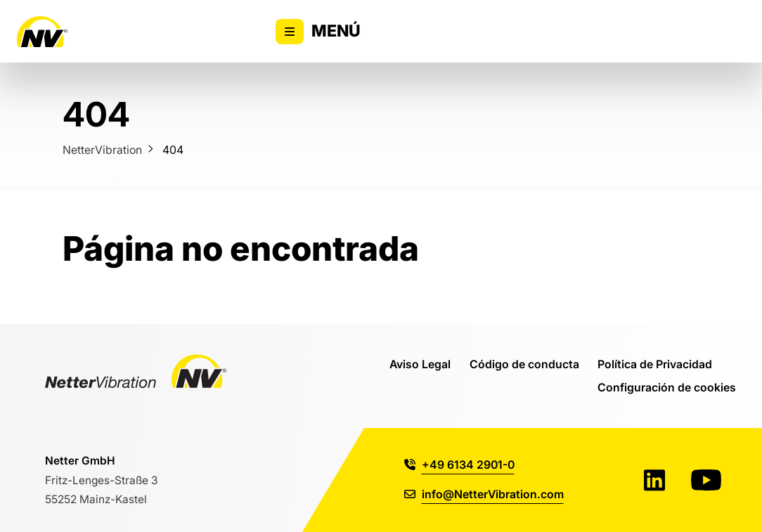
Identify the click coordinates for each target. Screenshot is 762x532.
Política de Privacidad (655, 364)
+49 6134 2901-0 (459, 465)
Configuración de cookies (667, 387)
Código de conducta (524, 364)
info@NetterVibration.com (484, 494)
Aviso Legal (420, 364)
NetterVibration (102, 150)
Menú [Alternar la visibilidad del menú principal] (318, 32)
